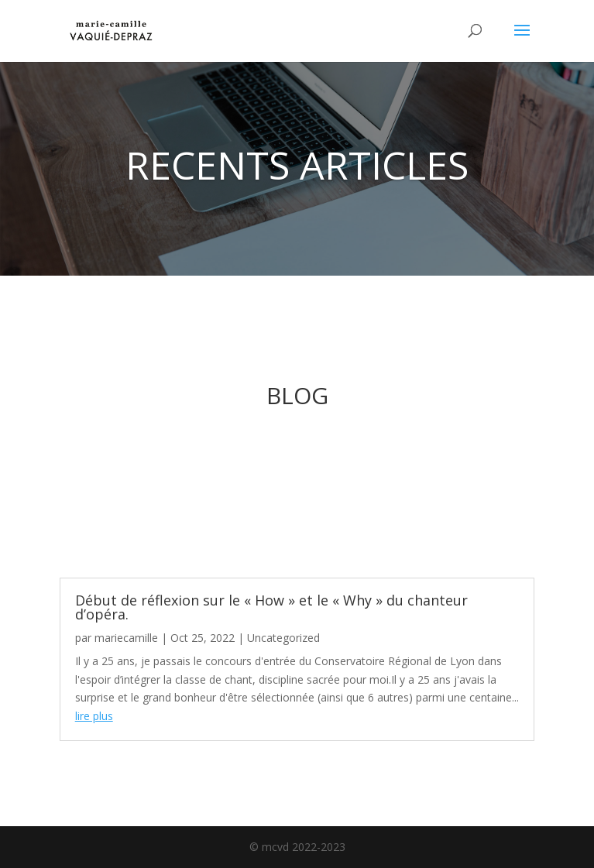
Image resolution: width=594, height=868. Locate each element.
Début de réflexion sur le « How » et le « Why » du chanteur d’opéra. (271, 607)
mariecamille (126, 638)
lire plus (94, 716)
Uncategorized (283, 638)
